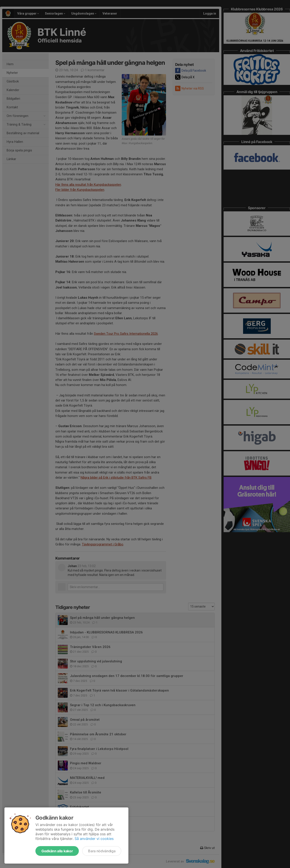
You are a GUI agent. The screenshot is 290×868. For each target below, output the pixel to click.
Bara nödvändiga (102, 851)
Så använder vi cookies (94, 839)
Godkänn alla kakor (57, 851)
